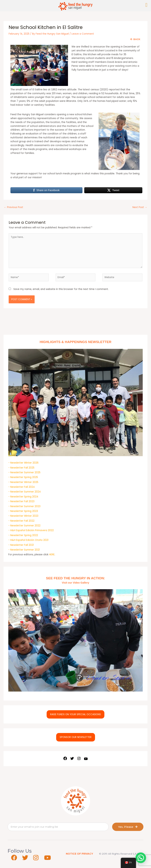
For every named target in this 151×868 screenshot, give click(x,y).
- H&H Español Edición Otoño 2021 (28, 540)
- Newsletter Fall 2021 (21, 545)
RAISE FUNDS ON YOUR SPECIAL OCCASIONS (75, 714)
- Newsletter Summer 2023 (24, 506)
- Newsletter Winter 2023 (23, 516)
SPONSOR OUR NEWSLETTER (76, 737)
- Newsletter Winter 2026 (23, 463)
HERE (52, 555)
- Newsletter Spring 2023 (23, 511)
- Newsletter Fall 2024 (22, 487)
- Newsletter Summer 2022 (24, 526)
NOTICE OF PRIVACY (79, 854)
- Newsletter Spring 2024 (23, 497)
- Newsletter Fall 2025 (21, 468)
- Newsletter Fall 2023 (21, 501)
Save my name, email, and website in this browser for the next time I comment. (61, 289)
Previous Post (14, 207)
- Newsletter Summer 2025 (24, 472)
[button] (141, 858)
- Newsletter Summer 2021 (24, 550)
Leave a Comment (83, 34)
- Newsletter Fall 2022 (21, 521)
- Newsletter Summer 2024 (25, 492)
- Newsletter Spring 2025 (23, 477)
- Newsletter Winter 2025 (23, 482)
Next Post (140, 207)
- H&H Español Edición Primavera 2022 (31, 530)
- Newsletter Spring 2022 (23, 535)
